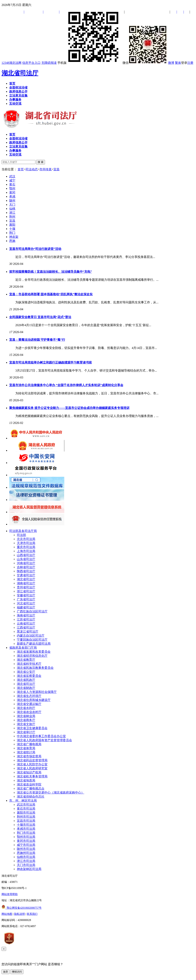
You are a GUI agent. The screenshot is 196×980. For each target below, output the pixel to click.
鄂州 (12, 188)
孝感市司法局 (26, 829)
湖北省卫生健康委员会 (32, 728)
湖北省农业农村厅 (29, 712)
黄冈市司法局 (26, 841)
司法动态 (32, 169)
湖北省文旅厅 (26, 724)
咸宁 (12, 180)
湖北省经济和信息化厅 (32, 656)
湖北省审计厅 (26, 732)
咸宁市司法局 (26, 845)
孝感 (12, 197)
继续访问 (17, 972)
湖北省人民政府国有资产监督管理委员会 (44, 740)
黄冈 (12, 192)
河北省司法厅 (26, 603)
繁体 (178, 63)
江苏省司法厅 (26, 619)
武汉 (12, 176)
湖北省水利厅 (26, 708)
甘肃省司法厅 (26, 575)
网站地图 (7, 914)
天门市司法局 (26, 865)
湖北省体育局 (26, 748)
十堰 (12, 229)
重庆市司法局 (26, 547)
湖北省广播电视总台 (31, 788)
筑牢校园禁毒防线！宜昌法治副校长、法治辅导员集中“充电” (51, 272)
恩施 (12, 241)
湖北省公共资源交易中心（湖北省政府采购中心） (51, 792)
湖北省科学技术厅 (29, 664)
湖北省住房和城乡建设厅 (34, 700)
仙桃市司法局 (26, 857)
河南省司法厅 (26, 563)
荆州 (12, 217)
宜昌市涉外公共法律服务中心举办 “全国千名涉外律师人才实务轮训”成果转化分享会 (66, 385)
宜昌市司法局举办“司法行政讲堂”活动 (35, 249)
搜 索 (41, 162)
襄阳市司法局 (26, 813)
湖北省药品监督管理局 (32, 760)
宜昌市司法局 (26, 821)
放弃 (6, 972)
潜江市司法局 (26, 861)
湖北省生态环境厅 (29, 696)
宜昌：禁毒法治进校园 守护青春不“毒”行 (37, 340)
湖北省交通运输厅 (29, 704)
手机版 (90, 63)
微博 (171, 63)
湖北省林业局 (26, 716)
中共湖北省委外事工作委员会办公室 (41, 736)
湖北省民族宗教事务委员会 (35, 668)
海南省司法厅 (26, 615)
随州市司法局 (26, 849)
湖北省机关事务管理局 (32, 776)
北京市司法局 (26, 539)
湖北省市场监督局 (29, 756)
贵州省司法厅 (26, 587)
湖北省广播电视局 (29, 744)
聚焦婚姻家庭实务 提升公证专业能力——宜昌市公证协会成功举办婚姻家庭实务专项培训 (69, 408)
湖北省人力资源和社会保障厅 (37, 692)
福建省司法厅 (26, 607)
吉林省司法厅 (26, 567)
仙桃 (12, 209)
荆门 (12, 233)
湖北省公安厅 (26, 672)
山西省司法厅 (26, 555)
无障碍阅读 (49, 63)
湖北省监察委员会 (29, 676)
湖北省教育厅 (26, 660)
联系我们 (32, 914)
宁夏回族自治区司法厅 (32, 640)
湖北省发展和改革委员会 (34, 652)
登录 (184, 63)
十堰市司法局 (26, 825)
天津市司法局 (26, 543)
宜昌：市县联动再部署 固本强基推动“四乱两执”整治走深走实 (51, 294)
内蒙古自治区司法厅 (31, 636)
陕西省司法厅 (26, 571)
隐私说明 (20, 914)
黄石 (12, 184)
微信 (145, 63)
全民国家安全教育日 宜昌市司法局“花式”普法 (40, 317)
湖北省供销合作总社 (31, 797)
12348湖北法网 (11, 63)
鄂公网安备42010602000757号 (22, 908)
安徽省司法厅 (26, 595)
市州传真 (46, 169)
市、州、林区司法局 (23, 801)
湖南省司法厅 (26, 583)
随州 (12, 201)
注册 (190, 63)
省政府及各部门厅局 (23, 648)
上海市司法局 (26, 551)
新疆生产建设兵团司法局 (34, 644)
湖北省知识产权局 (29, 772)
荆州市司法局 (26, 817)
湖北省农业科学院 (29, 784)
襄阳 (12, 225)
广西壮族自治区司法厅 (32, 611)
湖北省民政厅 (26, 680)
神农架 (14, 237)
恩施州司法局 (26, 853)
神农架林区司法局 (29, 869)
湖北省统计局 (26, 752)
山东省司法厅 (26, 559)
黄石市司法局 (26, 809)
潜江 (12, 213)
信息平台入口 (31, 63)
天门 (12, 205)
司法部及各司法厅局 (23, 531)
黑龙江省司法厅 (28, 632)
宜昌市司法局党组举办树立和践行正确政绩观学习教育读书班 (51, 362)
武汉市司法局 (26, 805)
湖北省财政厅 (26, 688)
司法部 (21, 535)
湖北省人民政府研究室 (32, 768)
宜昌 (56, 169)
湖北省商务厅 (26, 720)
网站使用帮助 (10, 894)
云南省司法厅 (26, 623)
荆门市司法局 (26, 833)
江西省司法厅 (26, 627)
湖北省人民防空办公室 (32, 764)
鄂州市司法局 (26, 837)
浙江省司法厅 (26, 591)
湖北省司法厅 (20, 73)
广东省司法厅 (26, 599)
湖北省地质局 (26, 780)
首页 (21, 169)
